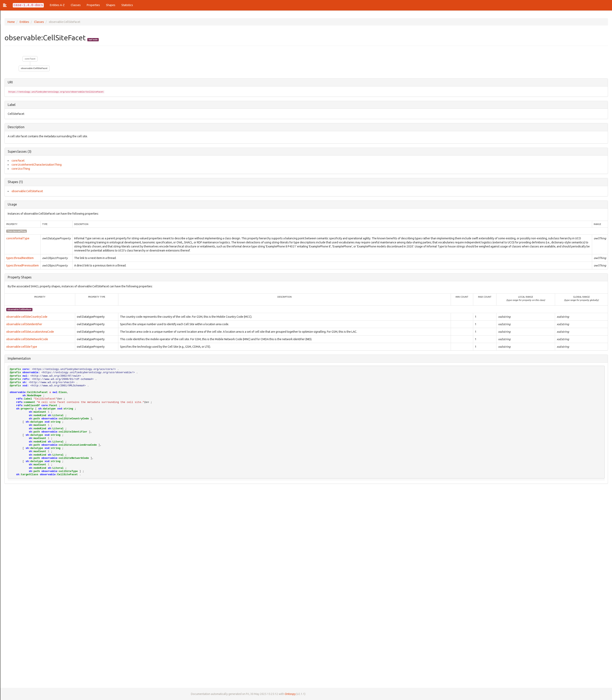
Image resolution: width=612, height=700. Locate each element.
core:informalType (17, 238)
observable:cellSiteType (21, 347)
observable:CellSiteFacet (34, 68)
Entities (24, 22)
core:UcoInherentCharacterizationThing (36, 165)
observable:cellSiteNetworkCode (27, 339)
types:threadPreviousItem (22, 265)
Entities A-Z (57, 5)
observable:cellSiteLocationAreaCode (30, 332)
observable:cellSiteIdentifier (24, 324)
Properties (93, 5)
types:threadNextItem (20, 258)
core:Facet (30, 59)
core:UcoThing (20, 169)
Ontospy (290, 694)
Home (11, 22)
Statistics (127, 5)
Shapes (111, 5)
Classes (76, 5)
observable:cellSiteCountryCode (26, 317)
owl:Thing (21, 231)
